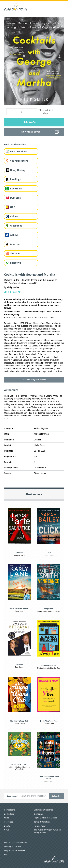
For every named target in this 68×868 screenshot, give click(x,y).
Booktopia (16, 189)
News (6, 830)
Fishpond (15, 263)
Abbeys (14, 235)
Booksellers (9, 814)
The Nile (15, 253)
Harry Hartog (18, 170)
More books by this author (34, 380)
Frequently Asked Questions (16, 842)
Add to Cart (31, 122)
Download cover (31, 132)
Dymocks (15, 198)
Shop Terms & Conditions (15, 851)
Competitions (10, 810)
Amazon (15, 244)
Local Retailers (19, 151)
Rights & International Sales (46, 818)
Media (7, 818)
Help (6, 854)
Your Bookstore (19, 161)
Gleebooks (16, 226)
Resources (9, 822)
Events (7, 826)
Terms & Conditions (42, 822)
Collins (14, 216)
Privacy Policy (40, 826)
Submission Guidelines (44, 810)
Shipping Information (13, 846)
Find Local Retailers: (16, 145)
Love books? (12, 796)
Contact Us (39, 814)
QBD (13, 207)
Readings (15, 179)
